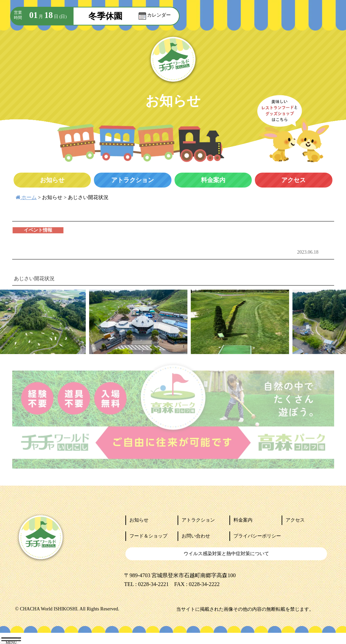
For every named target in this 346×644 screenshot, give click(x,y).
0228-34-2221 (153, 584)
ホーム (26, 197)
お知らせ (52, 197)
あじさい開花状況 (88, 197)
